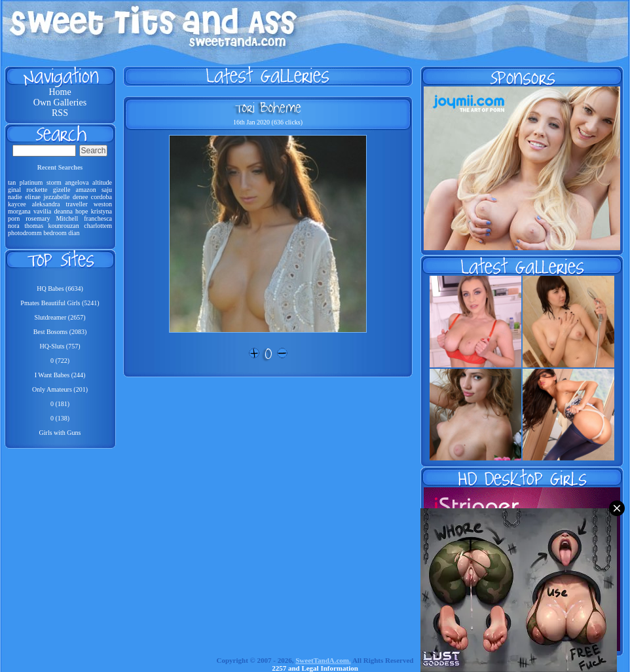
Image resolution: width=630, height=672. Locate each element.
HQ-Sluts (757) (60, 346)
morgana (19, 211)
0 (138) (60, 418)
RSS (60, 113)
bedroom (55, 233)
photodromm (25, 233)
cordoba (102, 197)
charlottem (98, 226)
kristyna (102, 211)
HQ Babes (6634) (60, 289)
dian (74, 233)
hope (82, 211)
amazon (86, 190)
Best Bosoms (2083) (60, 332)
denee (80, 197)
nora (14, 226)
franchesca (98, 218)
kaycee (17, 204)
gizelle (62, 190)
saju (107, 190)
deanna (64, 211)
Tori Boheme (268, 107)
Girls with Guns (60, 433)
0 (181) (60, 404)
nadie (15, 197)
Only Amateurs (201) (60, 389)
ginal (14, 190)
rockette (37, 190)
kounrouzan (64, 226)
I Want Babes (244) (60, 375)
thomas (34, 226)
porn (14, 218)
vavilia (42, 211)
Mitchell (67, 218)
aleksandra (46, 204)
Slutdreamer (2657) (60, 317)
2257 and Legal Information (315, 668)
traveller (76, 204)
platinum (31, 182)
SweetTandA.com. (323, 660)
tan (12, 182)
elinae (33, 197)
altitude (102, 182)
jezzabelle (57, 197)
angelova (77, 182)
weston (103, 204)
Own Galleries (60, 103)
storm (54, 182)
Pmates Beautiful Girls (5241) (60, 303)
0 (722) (60, 361)
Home (60, 92)
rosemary (38, 218)
